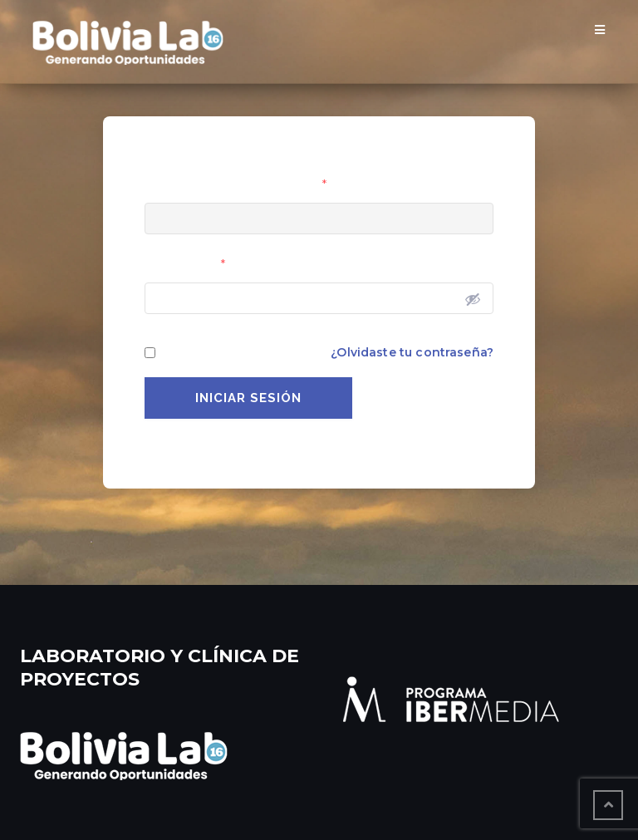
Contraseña (185, 264)
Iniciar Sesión (248, 398)
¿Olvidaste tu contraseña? (412, 352)
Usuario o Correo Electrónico (236, 184)
